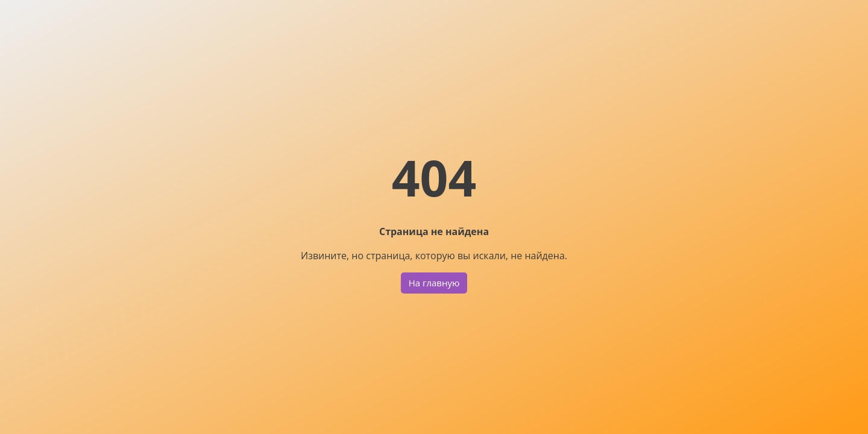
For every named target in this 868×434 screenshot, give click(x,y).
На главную (434, 283)
